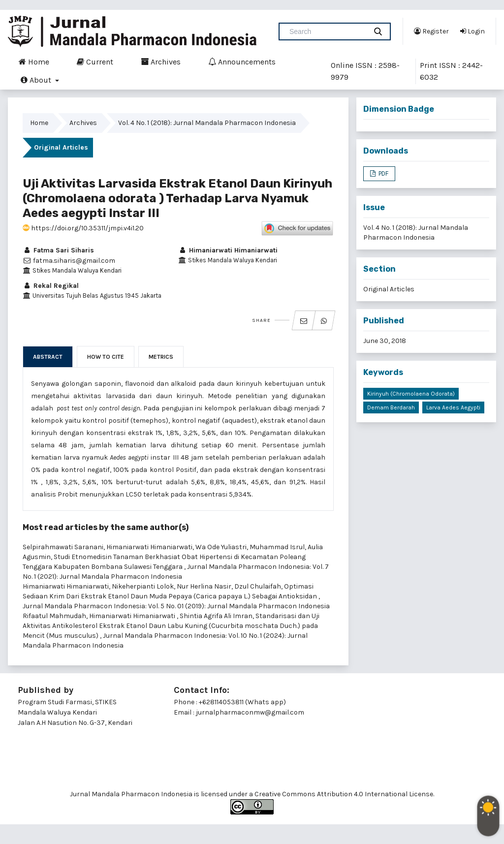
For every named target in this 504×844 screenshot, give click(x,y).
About (37, 80)
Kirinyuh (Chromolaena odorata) (411, 394)
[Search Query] (327, 31)
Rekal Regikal (51, 286)
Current (95, 62)
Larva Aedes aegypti (453, 407)
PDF (383, 173)
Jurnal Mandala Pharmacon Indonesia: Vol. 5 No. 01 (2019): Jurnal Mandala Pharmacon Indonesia (176, 606)
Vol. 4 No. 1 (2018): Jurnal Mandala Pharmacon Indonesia (207, 123)
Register (431, 31)
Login (472, 31)
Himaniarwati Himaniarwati (228, 250)
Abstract (48, 357)
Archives (161, 62)
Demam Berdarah (391, 407)
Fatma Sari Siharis (58, 250)
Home (34, 62)
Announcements (242, 62)
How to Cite (106, 357)
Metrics (161, 357)
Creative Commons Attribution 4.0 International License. (344, 794)
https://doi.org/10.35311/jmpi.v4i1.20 (83, 228)
